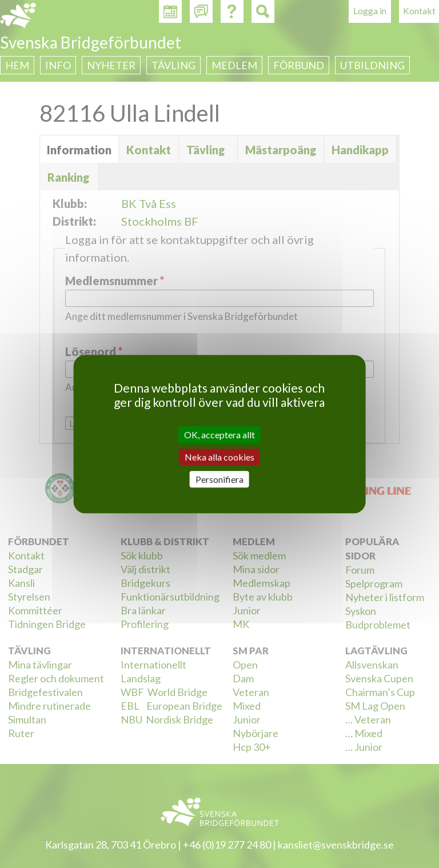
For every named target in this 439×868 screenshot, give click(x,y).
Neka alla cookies (219, 457)
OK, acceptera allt (219, 435)
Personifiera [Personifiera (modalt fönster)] (219, 479)
